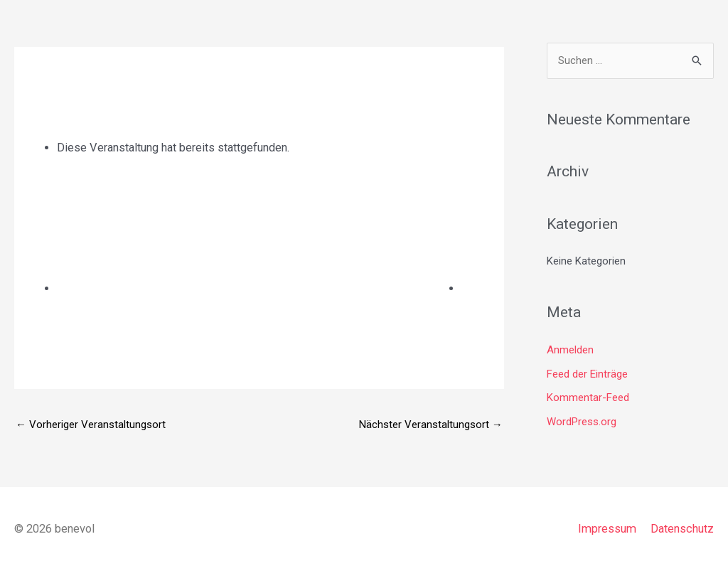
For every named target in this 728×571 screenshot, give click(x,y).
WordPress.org (582, 422)
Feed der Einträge (587, 374)
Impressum (607, 529)
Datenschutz (682, 529)
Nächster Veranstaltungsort (431, 425)
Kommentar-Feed (588, 397)
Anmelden (570, 350)
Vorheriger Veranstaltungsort (91, 425)
